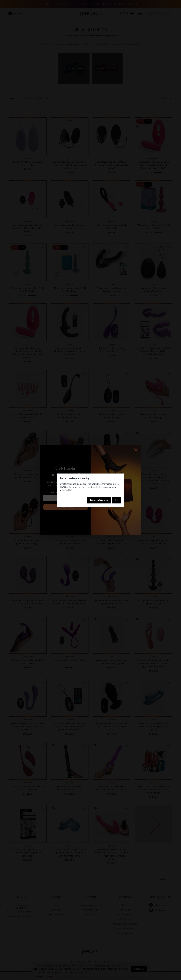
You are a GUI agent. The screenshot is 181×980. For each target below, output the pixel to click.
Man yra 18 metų (99, 500)
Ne (116, 500)
